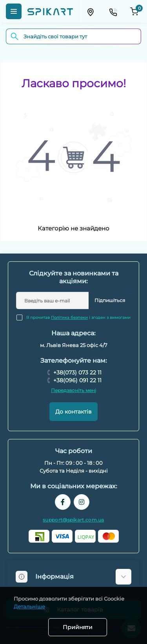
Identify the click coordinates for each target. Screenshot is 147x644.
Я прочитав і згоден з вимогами (78, 318)
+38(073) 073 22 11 (77, 372)
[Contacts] (113, 11)
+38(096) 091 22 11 (77, 380)
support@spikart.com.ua (73, 520)
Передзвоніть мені (73, 390)
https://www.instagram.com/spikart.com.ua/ (82, 502)
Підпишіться (110, 300)
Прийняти (78, 627)
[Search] (15, 36)
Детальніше (29, 606)
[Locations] (90, 11)
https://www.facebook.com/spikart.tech (63, 502)
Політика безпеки (69, 318)
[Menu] (14, 11)
